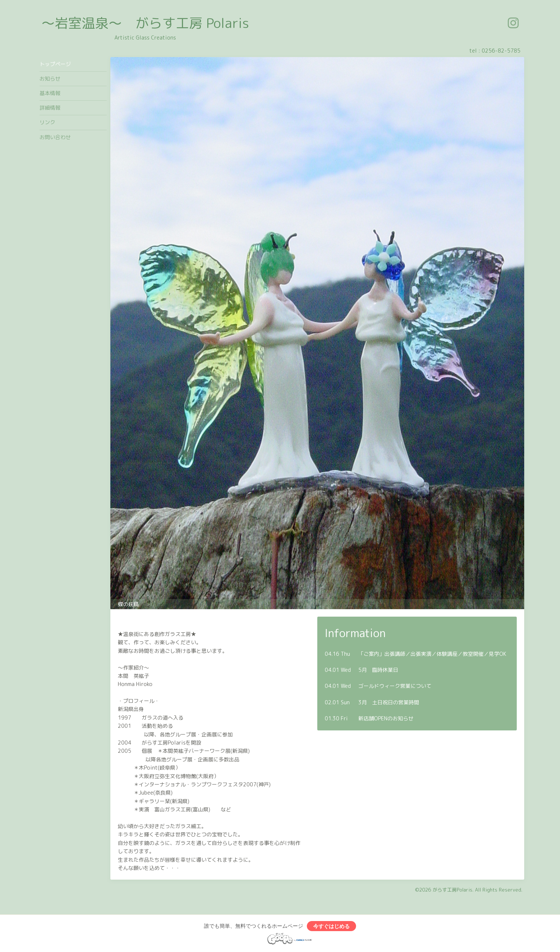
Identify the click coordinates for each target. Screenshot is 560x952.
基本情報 (50, 93)
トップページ (55, 64)
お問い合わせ (55, 137)
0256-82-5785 (501, 51)
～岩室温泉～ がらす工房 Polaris (145, 23)
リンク (47, 122)
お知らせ (50, 79)
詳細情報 (50, 108)
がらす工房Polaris (452, 890)
